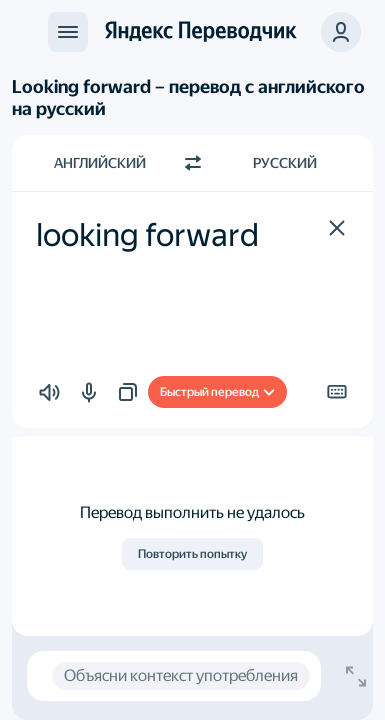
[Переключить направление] (193, 163)
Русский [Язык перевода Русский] (285, 163)
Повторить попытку (192, 554)
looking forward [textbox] (147, 235)
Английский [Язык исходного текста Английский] (100, 163)
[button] (337, 228)
